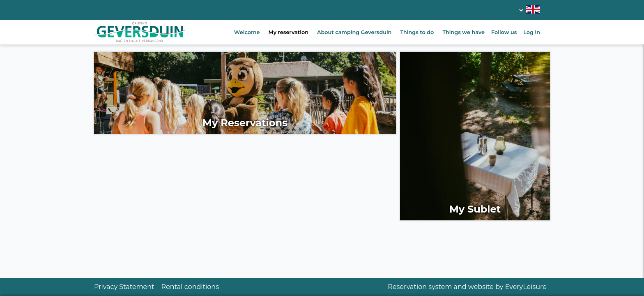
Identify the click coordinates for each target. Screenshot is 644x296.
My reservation (288, 32)
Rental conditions (190, 287)
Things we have (463, 32)
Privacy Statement (124, 287)
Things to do (417, 32)
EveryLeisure (526, 287)
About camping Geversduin (354, 32)
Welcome (247, 32)
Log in (532, 32)
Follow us (504, 32)
